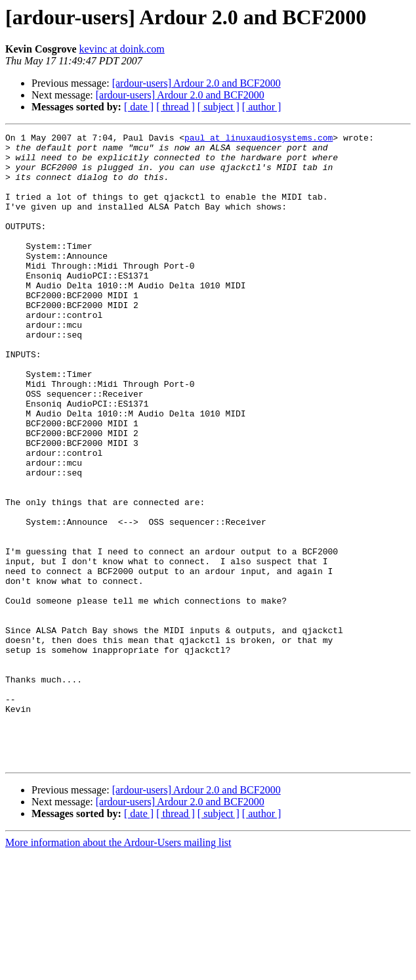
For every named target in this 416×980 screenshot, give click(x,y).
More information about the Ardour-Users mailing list (118, 969)
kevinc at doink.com (122, 49)
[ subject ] (218, 107)
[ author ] (262, 107)
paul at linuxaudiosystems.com (259, 139)
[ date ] (139, 107)
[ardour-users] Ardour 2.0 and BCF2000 (197, 83)
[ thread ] (176, 107)
